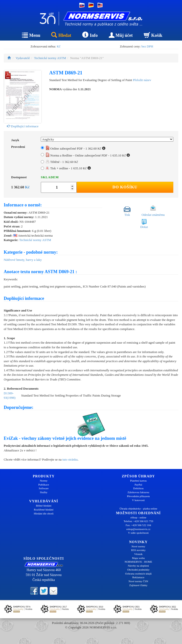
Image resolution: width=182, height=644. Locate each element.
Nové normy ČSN (138, 581)
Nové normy (138, 546)
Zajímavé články (138, 585)
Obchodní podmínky (138, 570)
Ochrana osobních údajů (138, 574)
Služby (44, 492)
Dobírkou (138, 488)
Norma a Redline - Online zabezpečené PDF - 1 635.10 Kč (88, 155)
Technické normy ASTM (50, 58)
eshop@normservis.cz (138, 529)
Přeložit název (142, 80)
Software (44, 488)
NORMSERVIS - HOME (138, 562)
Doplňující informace (23, 126)
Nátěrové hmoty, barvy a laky (23, 260)
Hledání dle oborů (44, 513)
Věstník (138, 554)
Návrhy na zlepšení (138, 566)
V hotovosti (138, 500)
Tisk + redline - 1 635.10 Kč (68, 168)
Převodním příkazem (138, 496)
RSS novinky (138, 550)
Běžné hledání (44, 506)
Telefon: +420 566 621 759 (138, 521)
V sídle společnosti (138, 533)
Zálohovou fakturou (138, 492)
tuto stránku (70, 459)
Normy (44, 481)
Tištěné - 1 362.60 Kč (62, 162)
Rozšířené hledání (44, 510)
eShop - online (138, 517)
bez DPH (147, 46)
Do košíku (125, 187)
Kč (58, 46)
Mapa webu (138, 558)
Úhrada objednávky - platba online (138, 509)
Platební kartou (138, 481)
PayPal (138, 485)
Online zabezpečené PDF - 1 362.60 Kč (76, 148)
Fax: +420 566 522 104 (138, 525)
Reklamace (138, 577)
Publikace (44, 485)
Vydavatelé (23, 58)
